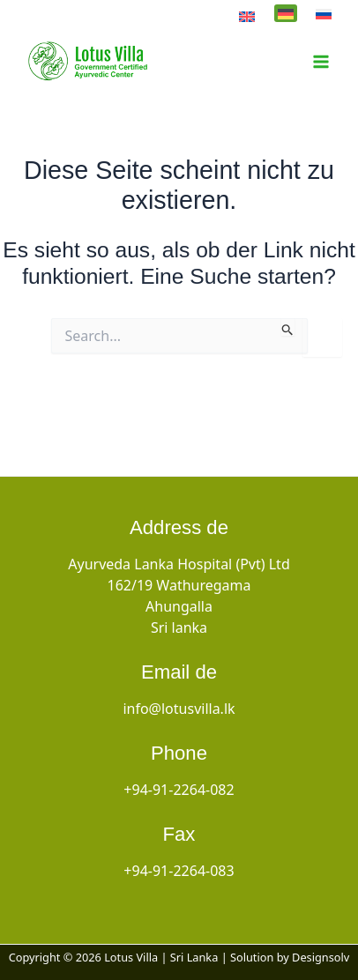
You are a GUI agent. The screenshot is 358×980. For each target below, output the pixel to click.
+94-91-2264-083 (179, 871)
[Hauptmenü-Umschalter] (321, 62)
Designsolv (321, 957)
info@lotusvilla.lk (179, 709)
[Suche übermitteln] (288, 327)
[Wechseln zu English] (247, 15)
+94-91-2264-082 (179, 790)
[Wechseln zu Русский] (324, 13)
